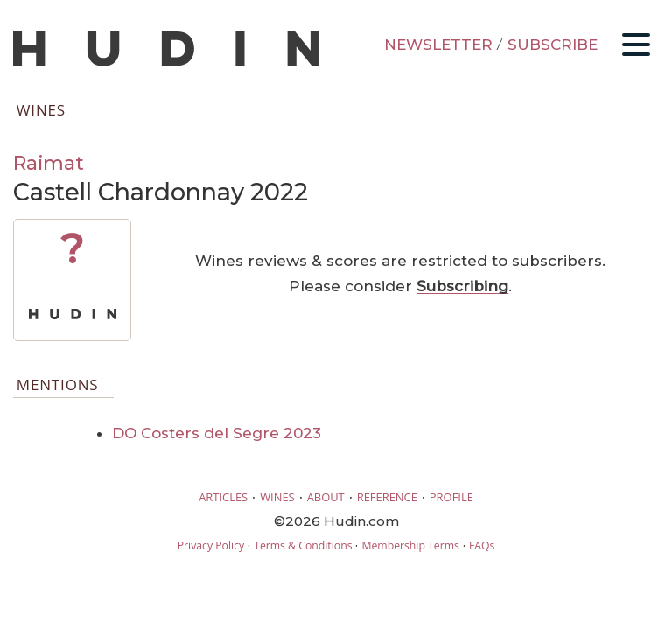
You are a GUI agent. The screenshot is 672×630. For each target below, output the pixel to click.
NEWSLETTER (438, 45)
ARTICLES (223, 497)
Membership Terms (410, 546)
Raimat (49, 163)
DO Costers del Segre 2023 (217, 433)
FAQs (482, 546)
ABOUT (326, 497)
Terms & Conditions (303, 546)
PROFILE (451, 497)
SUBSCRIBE (553, 45)
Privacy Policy (211, 546)
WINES (277, 497)
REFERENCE (387, 497)
